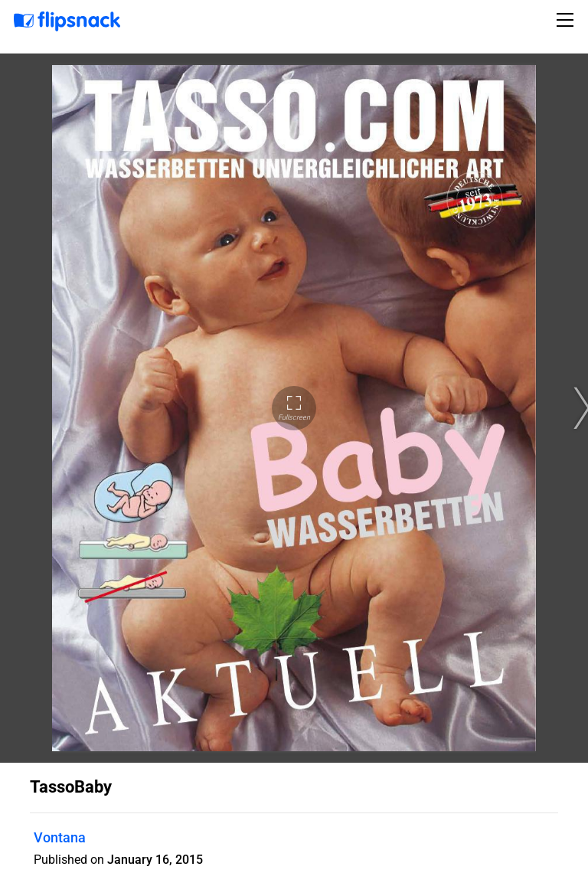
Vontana (60, 837)
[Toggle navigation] (567, 20)
